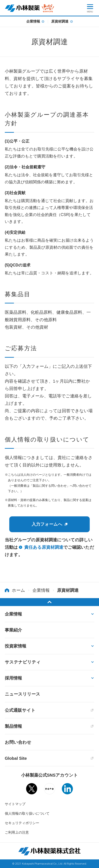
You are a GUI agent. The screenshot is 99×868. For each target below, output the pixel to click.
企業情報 (33, 22)
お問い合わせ (18, 742)
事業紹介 (13, 630)
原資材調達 (60, 22)
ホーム (18, 590)
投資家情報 (16, 646)
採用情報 (13, 678)
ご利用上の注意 (17, 832)
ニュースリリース (23, 694)
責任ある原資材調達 (44, 547)
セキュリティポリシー (22, 823)
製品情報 (13, 726)
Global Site (16, 758)
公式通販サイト (20, 710)
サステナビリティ (23, 662)
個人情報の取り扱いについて (27, 813)
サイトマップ (15, 804)
